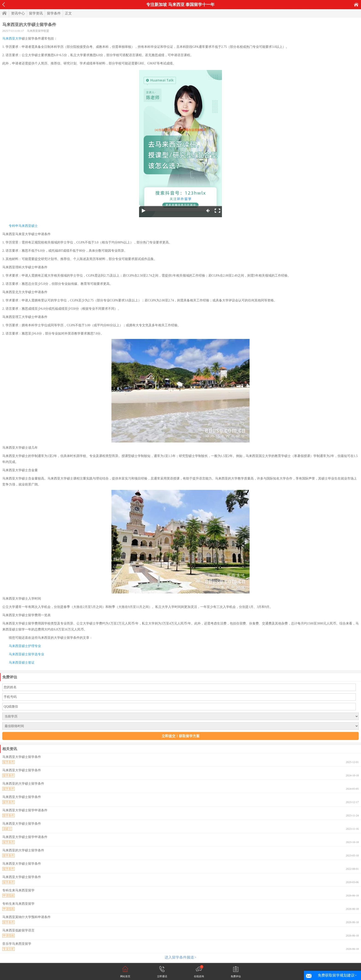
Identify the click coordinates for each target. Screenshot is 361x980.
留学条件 (54, 13)
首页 (356, 4)
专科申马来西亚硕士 (23, 226)
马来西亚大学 (12, 39)
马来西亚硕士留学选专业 (26, 654)
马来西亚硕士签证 (22, 663)
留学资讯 (36, 13)
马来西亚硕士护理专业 (25, 646)
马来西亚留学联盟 (38, 31)
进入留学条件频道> (180, 957)
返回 (4, 5)
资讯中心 (18, 13)
